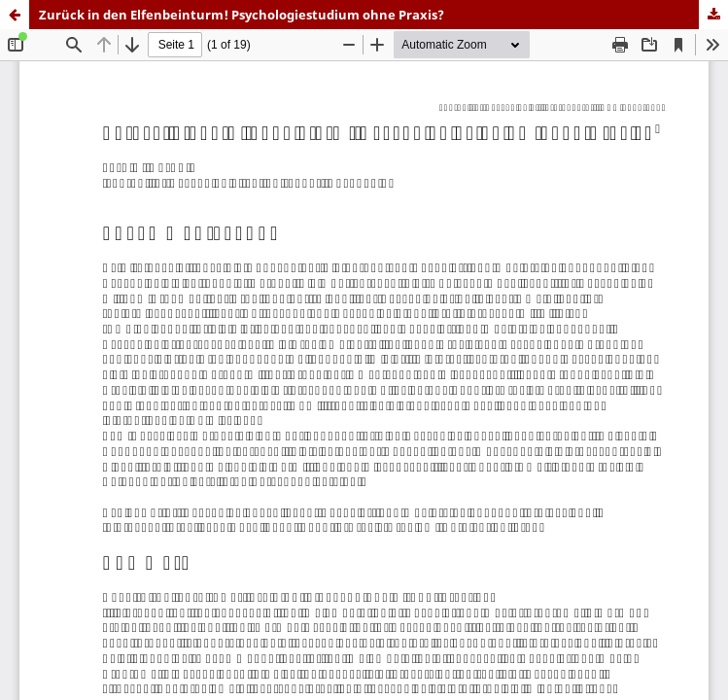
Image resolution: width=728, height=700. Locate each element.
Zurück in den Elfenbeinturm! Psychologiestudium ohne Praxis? (242, 15)
